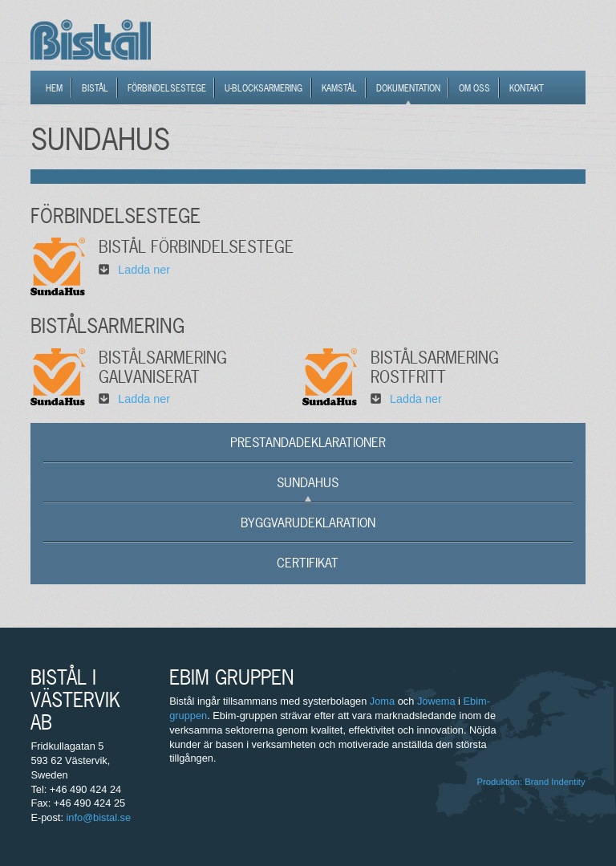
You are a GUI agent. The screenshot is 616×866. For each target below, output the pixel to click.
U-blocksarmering (263, 88)
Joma (382, 701)
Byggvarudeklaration (308, 522)
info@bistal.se (99, 817)
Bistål (95, 88)
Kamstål (339, 88)
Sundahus (308, 482)
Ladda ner (144, 270)
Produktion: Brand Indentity (531, 782)
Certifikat (308, 563)
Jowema (436, 701)
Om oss (474, 88)
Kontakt (527, 88)
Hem (54, 88)
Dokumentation (408, 88)
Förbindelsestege (167, 88)
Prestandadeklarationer (308, 442)
